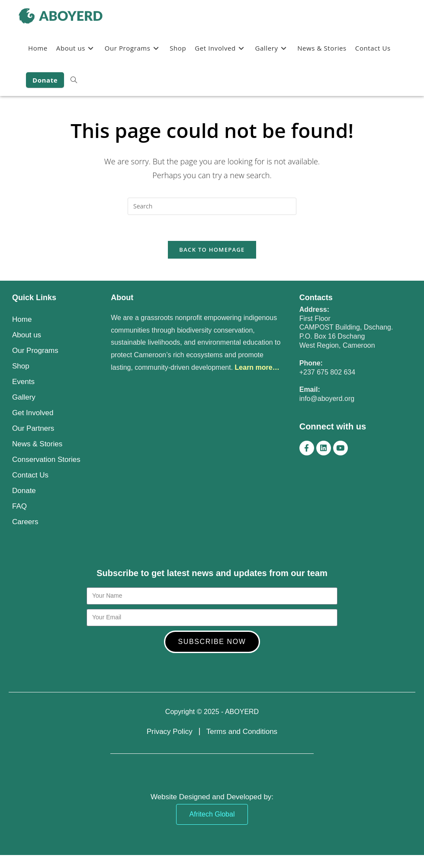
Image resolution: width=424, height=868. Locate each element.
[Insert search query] (212, 206)
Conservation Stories (46, 460)
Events (23, 382)
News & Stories (37, 444)
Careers (25, 522)
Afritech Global (212, 814)
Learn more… (257, 367)
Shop (21, 366)
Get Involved (33, 413)
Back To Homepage (212, 250)
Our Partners (33, 428)
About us (27, 335)
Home (22, 319)
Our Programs (35, 351)
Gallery (24, 397)
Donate (24, 491)
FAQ (19, 506)
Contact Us (30, 475)
